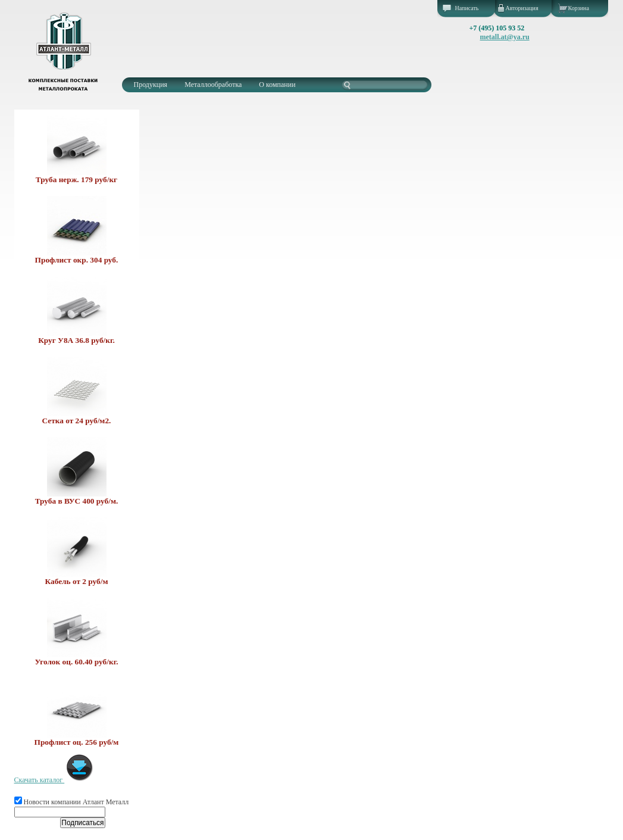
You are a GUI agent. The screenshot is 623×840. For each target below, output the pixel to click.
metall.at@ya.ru (505, 37)
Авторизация (522, 8)
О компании (277, 85)
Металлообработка (213, 85)
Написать (467, 8)
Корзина (579, 8)
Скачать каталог (54, 780)
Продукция (151, 85)
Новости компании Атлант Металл (72, 802)
